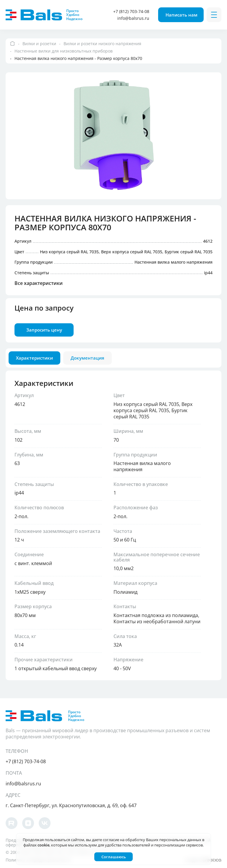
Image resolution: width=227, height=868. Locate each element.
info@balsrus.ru (133, 18)
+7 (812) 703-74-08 (131, 11)
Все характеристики (39, 283)
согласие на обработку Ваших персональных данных (152, 840)
